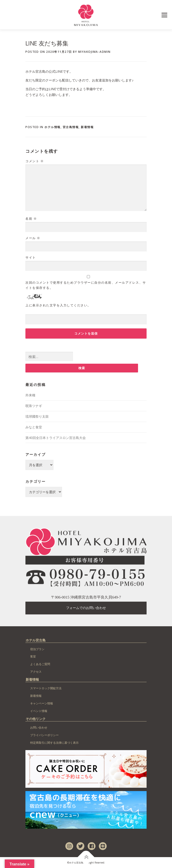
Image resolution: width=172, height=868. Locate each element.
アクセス (36, 672)
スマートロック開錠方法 (46, 688)
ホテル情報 (53, 127)
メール (33, 238)
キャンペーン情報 (42, 703)
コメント (35, 161)
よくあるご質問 (40, 664)
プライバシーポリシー (44, 735)
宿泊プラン (37, 649)
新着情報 (87, 127)
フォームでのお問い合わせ (86, 608)
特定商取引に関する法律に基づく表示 (54, 743)
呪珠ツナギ (34, 406)
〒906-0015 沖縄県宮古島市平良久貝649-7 (86, 597)
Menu (164, 15)
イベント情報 (39, 711)
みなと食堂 (34, 427)
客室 (33, 656)
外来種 (30, 395)
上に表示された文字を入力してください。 (58, 305)
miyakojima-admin (94, 52)
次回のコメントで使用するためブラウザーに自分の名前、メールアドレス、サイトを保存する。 (86, 285)
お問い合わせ (39, 727)
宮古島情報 (71, 127)
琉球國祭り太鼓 (37, 416)
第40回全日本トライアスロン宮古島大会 (56, 438)
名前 (31, 219)
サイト (31, 257)
